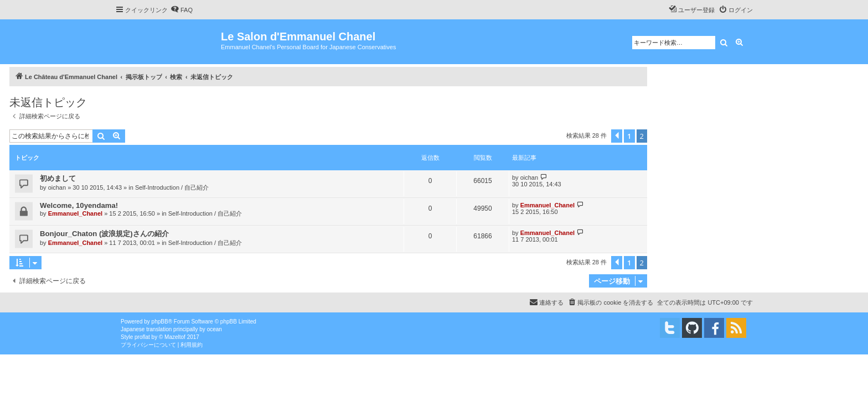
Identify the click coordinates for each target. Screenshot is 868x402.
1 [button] (629, 136)
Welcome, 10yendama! (79, 205)
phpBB (160, 322)
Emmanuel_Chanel (75, 213)
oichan (57, 187)
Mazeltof (175, 337)
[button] (617, 136)
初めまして (58, 178)
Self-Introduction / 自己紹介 (172, 187)
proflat (142, 337)
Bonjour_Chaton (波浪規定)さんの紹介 (104, 234)
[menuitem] (182, 10)
